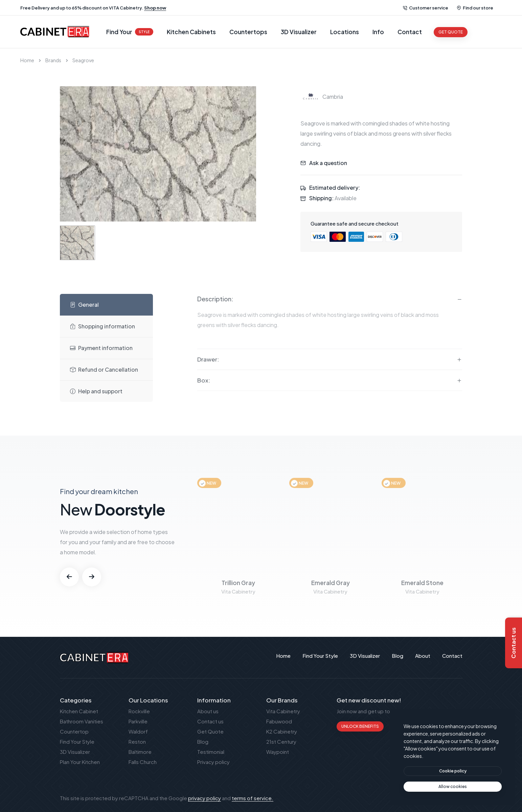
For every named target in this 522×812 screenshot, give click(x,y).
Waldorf (138, 731)
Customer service (426, 8)
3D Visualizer (299, 32)
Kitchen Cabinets (191, 32)
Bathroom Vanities (82, 721)
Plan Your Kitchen (80, 762)
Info (378, 32)
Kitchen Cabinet (79, 711)
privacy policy (205, 798)
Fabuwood (279, 721)
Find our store (475, 8)
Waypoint (278, 752)
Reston (137, 741)
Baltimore (140, 752)
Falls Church (143, 762)
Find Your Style (77, 741)
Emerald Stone (422, 583)
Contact (410, 32)
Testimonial (211, 752)
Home (27, 60)
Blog (203, 741)
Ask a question (328, 163)
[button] (69, 577)
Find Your (130, 32)
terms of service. (253, 798)
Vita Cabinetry (283, 711)
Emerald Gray (331, 583)
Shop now (155, 8)
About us (208, 711)
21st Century (281, 741)
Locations (345, 32)
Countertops (248, 32)
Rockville (139, 711)
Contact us (210, 721)
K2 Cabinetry (282, 731)
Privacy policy (213, 762)
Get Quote (210, 731)
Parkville (138, 721)
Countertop (74, 731)
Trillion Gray (238, 583)
